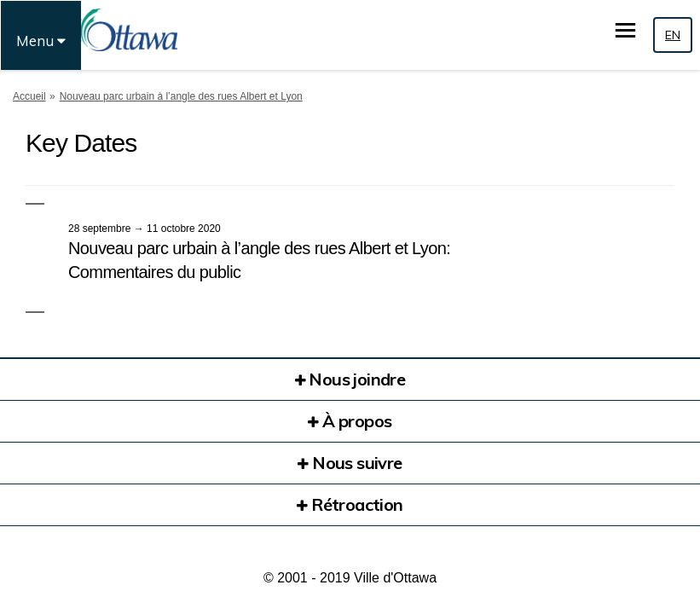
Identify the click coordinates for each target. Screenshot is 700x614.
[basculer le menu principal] (625, 30)
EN (673, 35)
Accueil (29, 96)
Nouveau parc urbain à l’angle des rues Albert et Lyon (181, 96)
